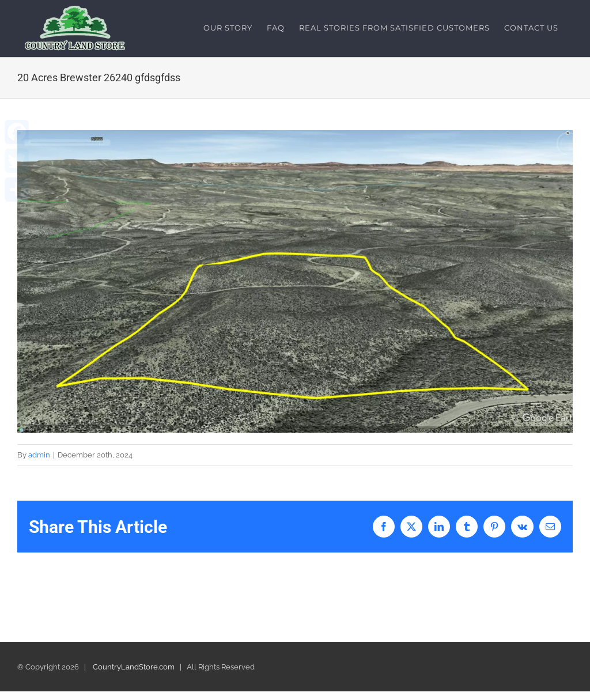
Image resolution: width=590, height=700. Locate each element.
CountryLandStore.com (134, 667)
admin (39, 455)
